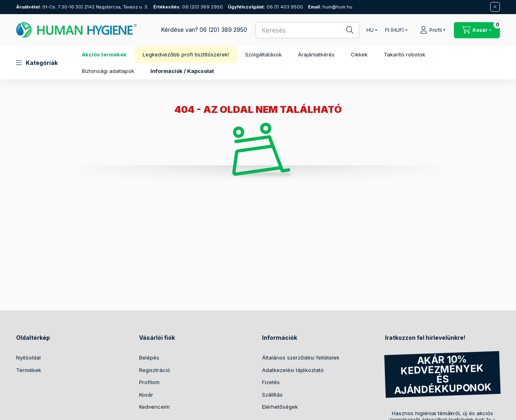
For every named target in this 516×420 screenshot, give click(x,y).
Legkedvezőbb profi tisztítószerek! (186, 54)
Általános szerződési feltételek (301, 358)
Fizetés (271, 382)
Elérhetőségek (280, 407)
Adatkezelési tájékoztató (293, 370)
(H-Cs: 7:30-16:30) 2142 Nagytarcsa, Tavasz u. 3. (82, 7)
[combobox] (307, 30)
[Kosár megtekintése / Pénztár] (477, 30)
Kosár (146, 395)
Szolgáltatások (263, 54)
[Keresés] (344, 30)
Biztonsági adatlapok (108, 71)
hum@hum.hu (330, 7)
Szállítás (272, 395)
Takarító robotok (405, 54)
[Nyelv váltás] (370, 30)
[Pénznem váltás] (394, 30)
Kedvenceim (154, 407)
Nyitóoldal (28, 358)
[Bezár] (495, 7)
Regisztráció (155, 370)
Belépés (149, 358)
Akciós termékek (104, 54)
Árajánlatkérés (316, 54)
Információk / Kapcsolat (182, 71)
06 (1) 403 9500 (265, 7)
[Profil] (433, 30)
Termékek (29, 370)
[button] (37, 63)
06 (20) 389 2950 (188, 7)
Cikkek (359, 54)
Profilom (149, 382)
